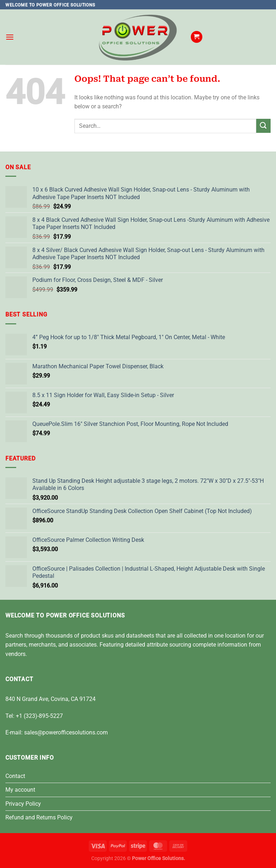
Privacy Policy (23, 804)
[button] (10, 37)
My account (20, 790)
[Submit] (263, 126)
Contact (15, 776)
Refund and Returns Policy (39, 817)
